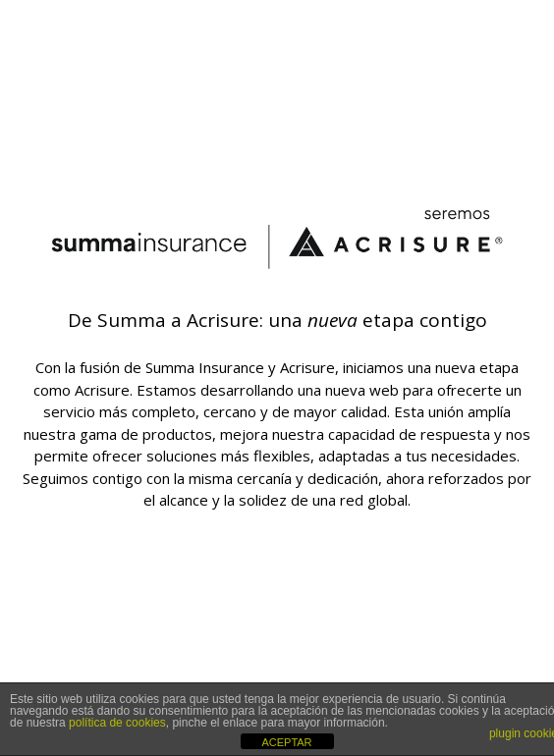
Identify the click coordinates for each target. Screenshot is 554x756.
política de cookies (117, 723)
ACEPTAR (286, 742)
